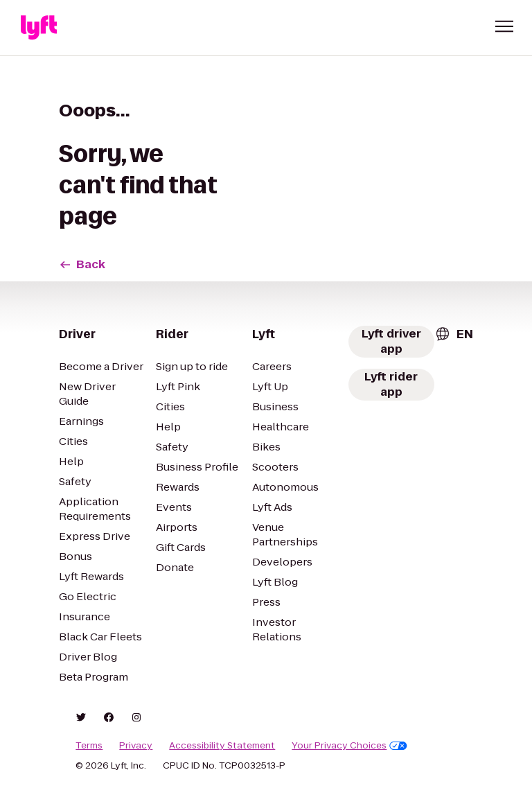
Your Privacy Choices (349, 746)
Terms (89, 746)
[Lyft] (39, 28)
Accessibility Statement (222, 746)
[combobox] (454, 334)
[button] (504, 26)
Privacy (136, 746)
